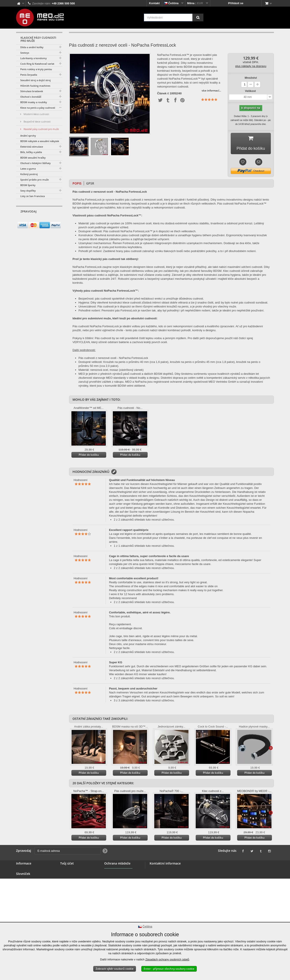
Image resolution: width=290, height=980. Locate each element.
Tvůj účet (67, 863)
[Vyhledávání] (198, 17)
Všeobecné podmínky (31, 892)
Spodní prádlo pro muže (34, 180)
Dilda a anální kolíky (32, 47)
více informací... (211, 91)
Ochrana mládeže (116, 884)
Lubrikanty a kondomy (33, 58)
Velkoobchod (25, 887)
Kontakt (154, 3)
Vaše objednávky (72, 871)
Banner (21, 881)
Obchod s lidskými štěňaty (35, 163)
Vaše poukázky (70, 892)
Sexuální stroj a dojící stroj (35, 80)
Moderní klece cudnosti (36, 114)
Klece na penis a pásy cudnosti (38, 108)
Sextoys (25, 53)
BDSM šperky (28, 185)
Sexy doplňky (28, 191)
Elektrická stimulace (32, 147)
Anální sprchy (28, 136)
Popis (77, 183)
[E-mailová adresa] (35, 220)
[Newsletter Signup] (58, 220)
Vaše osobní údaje (73, 887)
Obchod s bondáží (31, 97)
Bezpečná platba (27, 897)
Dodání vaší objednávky (32, 912)
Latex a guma (28, 169)
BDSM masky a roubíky (34, 102)
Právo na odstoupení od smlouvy (32, 904)
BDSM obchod (26, 876)
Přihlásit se (236, 3)
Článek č (163, 93)
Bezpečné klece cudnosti (37, 122)
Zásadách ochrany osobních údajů (167, 959)
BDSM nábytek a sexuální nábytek (40, 141)
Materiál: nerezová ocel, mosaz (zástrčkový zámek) (111, 370)
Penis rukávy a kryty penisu (36, 69)
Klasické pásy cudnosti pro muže (41, 129)
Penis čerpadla (29, 75)
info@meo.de (175, 894)
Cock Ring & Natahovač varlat (37, 64)
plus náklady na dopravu (251, 66)
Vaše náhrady (69, 876)
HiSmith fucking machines (35, 86)
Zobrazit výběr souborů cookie (115, 969)
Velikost (251, 91)
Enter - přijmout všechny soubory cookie (169, 969)
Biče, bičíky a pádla (31, 152)
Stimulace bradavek (32, 91)
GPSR (90, 183)
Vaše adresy (68, 881)
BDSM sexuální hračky (33, 158)
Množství (251, 78)
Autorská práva (27, 917)
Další (271, 748)
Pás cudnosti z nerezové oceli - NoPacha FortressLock (113, 358)
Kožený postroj (29, 174)
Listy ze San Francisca (33, 196)
